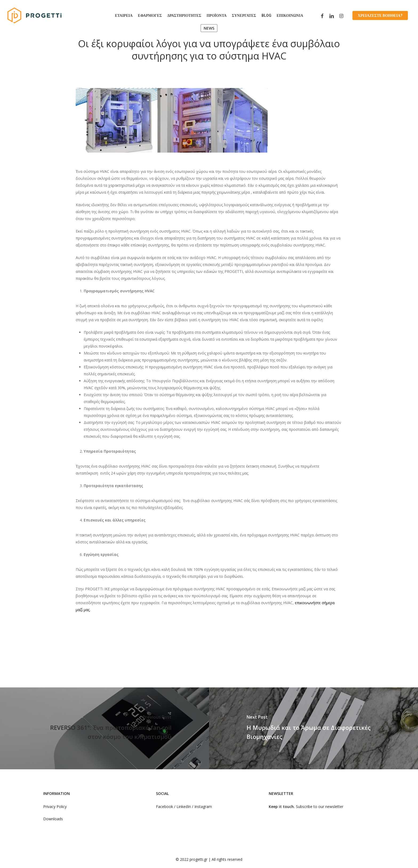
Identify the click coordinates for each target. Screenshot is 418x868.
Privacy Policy (55, 807)
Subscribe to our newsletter (320, 807)
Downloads (53, 819)
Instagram (203, 807)
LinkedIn (184, 807)
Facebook (164, 807)
